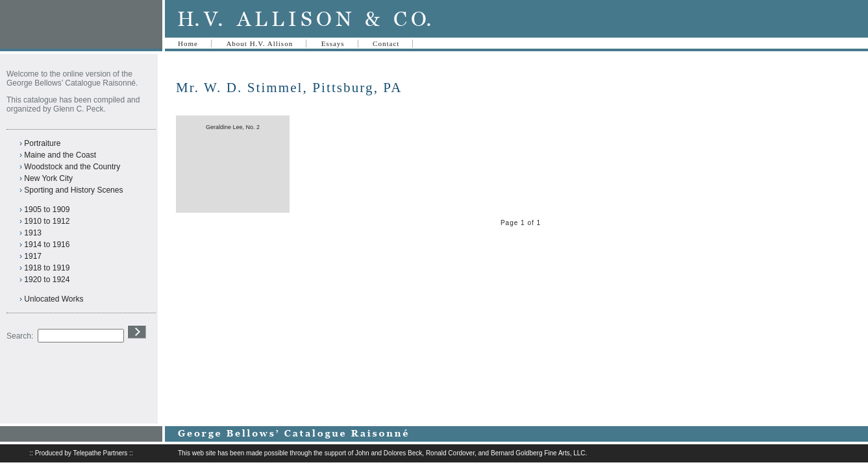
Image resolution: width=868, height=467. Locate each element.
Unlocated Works (54, 299)
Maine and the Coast (60, 155)
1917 (33, 256)
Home (188, 43)
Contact (386, 43)
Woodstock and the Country (72, 167)
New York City (48, 178)
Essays (333, 43)
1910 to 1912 (47, 221)
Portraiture (42, 143)
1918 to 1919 (47, 268)
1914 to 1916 (47, 245)
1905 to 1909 (47, 210)
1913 (33, 233)
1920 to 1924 (47, 280)
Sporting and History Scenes (73, 190)
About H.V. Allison (259, 43)
